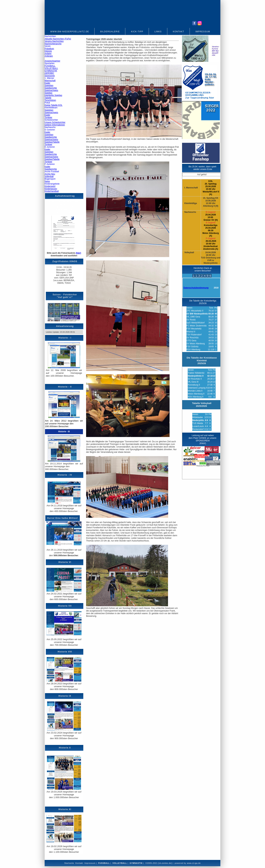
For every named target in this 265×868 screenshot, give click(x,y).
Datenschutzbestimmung (196, 288)
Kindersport (50, 186)
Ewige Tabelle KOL (54, 105)
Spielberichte (51, 88)
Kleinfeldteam (51, 108)
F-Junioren (50, 164)
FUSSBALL (50, 66)
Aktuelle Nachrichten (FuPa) (58, 39)
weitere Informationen (55, 125)
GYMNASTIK (51, 71)
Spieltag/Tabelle (52, 142)
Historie (48, 51)
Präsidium (49, 49)
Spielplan (49, 86)
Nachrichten (50, 36)
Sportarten (50, 63)
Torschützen (50, 100)
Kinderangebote (52, 184)
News (47, 181)
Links (158, 32)
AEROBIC (49, 73)
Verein (48, 46)
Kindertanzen (51, 189)
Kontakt (179, 32)
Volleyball (49, 176)
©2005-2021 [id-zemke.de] (159, 863)
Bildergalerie (110, 32)
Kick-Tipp (137, 32)
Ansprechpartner (52, 61)
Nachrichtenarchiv (53, 44)
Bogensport (50, 179)
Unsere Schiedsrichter (55, 122)
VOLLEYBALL (51, 68)
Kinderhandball (52, 191)
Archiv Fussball (52, 172)
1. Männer (49, 78)
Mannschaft (50, 81)
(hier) (78, 253)
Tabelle (48, 98)
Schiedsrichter (51, 120)
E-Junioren (50, 147)
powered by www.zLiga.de (188, 863)
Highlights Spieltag (53, 95)
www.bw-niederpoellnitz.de (70, 32)
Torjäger (48, 117)
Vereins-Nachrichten (54, 41)
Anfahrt (48, 54)
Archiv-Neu (50, 174)
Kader (47, 83)
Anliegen (49, 56)
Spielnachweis (51, 90)
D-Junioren (50, 130)
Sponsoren (50, 76)
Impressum (203, 32)
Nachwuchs (50, 127)
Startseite (69, 863)
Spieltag (48, 93)
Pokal (47, 103)
